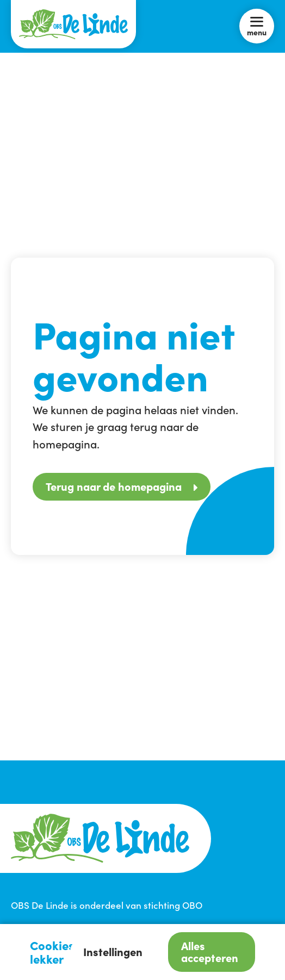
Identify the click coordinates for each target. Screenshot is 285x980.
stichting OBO (173, 905)
